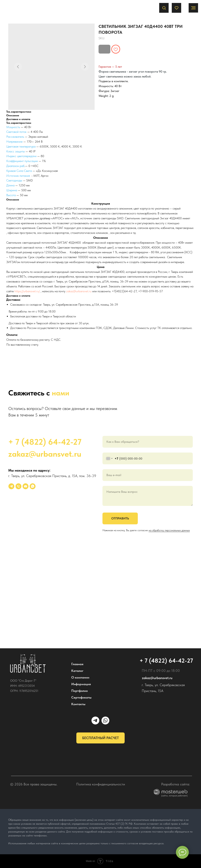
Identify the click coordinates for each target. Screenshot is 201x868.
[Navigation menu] (193, 8)
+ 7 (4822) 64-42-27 (45, 442)
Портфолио (79, 691)
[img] (28, 663)
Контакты (78, 704)
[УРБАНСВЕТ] (11, 486)
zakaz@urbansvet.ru (79, 291)
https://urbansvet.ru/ (27, 291)
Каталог (77, 671)
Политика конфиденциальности (101, 784)
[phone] (18, 486)
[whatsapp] (33, 486)
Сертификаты (81, 697)
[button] (164, 8)
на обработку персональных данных (169, 530)
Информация (81, 684)
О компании (80, 677)
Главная (77, 664)
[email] (26, 486)
